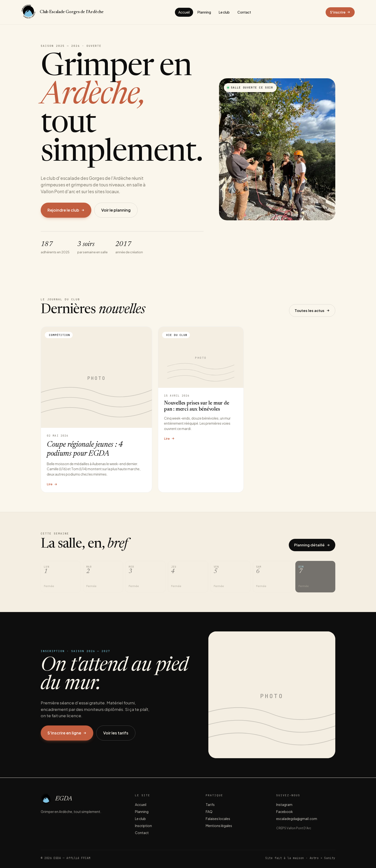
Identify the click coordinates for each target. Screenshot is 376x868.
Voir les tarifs (116, 733)
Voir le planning (116, 210)
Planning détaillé (312, 545)
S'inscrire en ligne (67, 733)
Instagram (284, 804)
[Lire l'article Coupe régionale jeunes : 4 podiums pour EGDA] (96, 410)
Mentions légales (219, 826)
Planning (204, 12)
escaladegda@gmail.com (297, 819)
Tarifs (210, 804)
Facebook (285, 812)
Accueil (184, 12)
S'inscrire (340, 12)
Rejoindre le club (66, 210)
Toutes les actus (312, 310)
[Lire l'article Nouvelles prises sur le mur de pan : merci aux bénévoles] (201, 410)
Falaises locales (218, 819)
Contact (244, 12)
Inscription (143, 826)
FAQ (209, 812)
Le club (224, 12)
